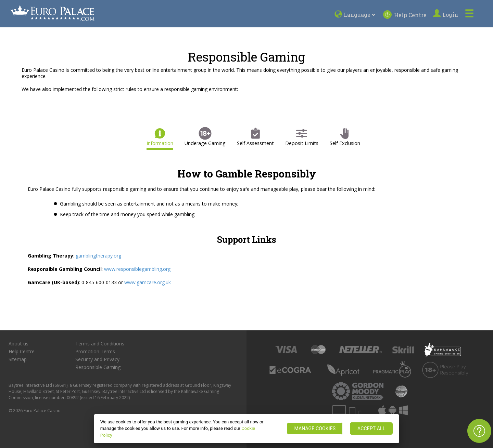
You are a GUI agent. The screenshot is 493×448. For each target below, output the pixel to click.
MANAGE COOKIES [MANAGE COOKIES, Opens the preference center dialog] (315, 429)
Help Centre (405, 15)
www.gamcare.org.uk (148, 282)
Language (361, 15)
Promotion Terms (95, 352)
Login (446, 15)
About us (18, 344)
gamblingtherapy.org (98, 256)
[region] (247, 429)
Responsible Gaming (98, 367)
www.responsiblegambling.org (137, 269)
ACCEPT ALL (371, 429)
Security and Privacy (97, 359)
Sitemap (18, 359)
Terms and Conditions (100, 344)
